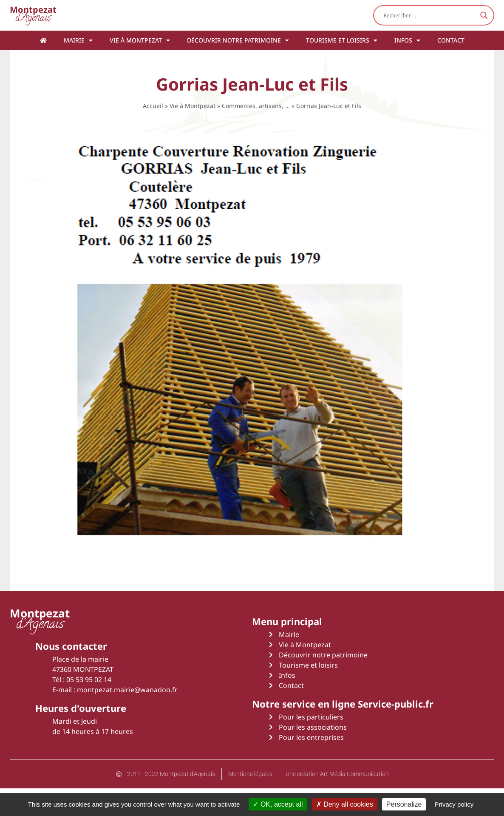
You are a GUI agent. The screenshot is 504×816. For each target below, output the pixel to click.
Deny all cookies (345, 804)
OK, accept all (278, 804)
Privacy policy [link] (454, 804)
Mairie (78, 40)
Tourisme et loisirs (342, 40)
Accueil (153, 106)
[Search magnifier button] (484, 15)
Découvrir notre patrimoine (238, 40)
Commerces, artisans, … (256, 106)
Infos (407, 40)
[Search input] (430, 15)
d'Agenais (33, 15)
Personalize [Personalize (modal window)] (404, 804)
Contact (451, 40)
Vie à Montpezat (140, 40)
